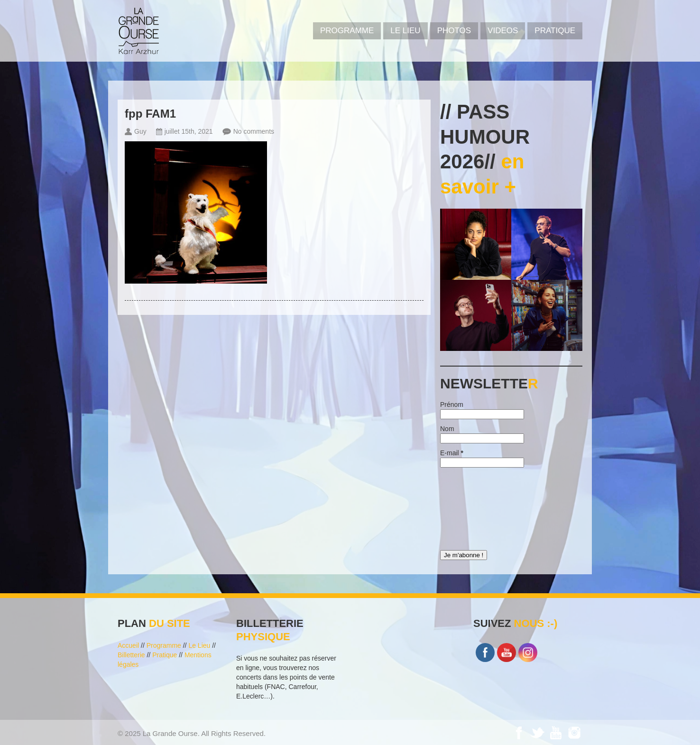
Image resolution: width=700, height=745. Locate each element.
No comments (254, 131)
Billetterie (131, 655)
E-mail (452, 453)
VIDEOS (503, 31)
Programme (164, 645)
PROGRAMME (347, 31)
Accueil (128, 645)
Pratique (555, 31)
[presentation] (479, 506)
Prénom (452, 405)
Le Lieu (405, 31)
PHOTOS (454, 31)
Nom (447, 429)
